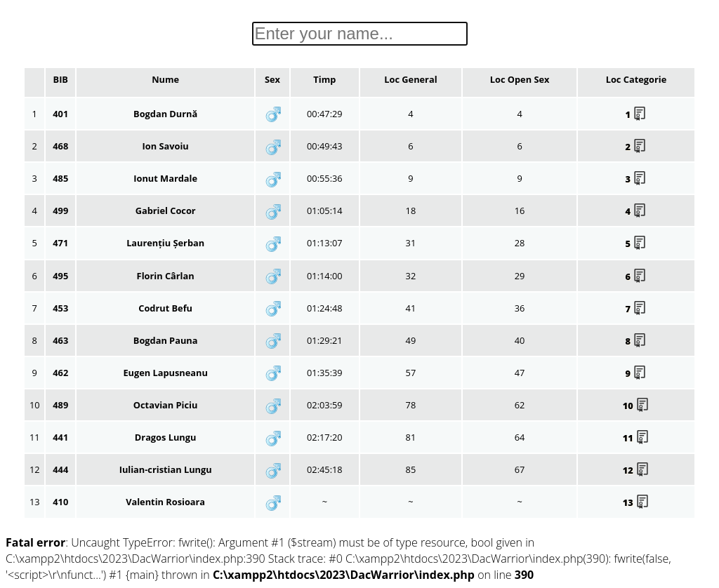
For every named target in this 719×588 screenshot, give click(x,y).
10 (636, 406)
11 (636, 438)
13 (636, 502)
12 (636, 470)
